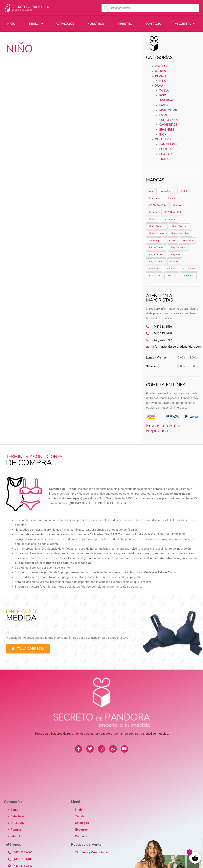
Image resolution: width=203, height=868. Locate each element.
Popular (161, 66)
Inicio (11, 24)
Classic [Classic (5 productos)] (172, 196)
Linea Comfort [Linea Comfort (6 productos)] (157, 224)
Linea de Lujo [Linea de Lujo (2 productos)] (156, 231)
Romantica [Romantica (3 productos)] (155, 274)
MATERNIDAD (168, 109)
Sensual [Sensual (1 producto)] (154, 281)
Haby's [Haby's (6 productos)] (153, 217)
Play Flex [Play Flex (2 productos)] (176, 253)
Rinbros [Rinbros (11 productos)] (171, 267)
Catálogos (65, 24)
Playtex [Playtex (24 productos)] (174, 260)
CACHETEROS (169, 123)
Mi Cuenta (185, 24)
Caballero (163, 137)
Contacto (153, 24)
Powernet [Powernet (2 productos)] (154, 267)
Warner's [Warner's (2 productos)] (171, 281)
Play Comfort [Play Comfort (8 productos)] (156, 253)
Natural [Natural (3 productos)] (171, 239)
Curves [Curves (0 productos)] (153, 210)
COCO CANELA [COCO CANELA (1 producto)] (157, 203)
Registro (125, 24)
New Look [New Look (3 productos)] (188, 239)
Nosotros (96, 24)
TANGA (164, 90)
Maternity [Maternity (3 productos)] (154, 239)
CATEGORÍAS (160, 58)
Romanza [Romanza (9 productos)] (174, 274)
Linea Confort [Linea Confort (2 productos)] (180, 224)
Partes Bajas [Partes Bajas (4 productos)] (156, 246)
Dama (159, 85)
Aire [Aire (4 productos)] (151, 189)
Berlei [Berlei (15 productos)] (183, 189)
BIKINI (163, 133)
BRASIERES (167, 128)
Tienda (36, 24)
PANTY (164, 104)
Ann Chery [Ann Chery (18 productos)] (167, 189)
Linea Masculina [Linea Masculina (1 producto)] (180, 231)
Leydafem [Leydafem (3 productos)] (170, 217)
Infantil (161, 76)
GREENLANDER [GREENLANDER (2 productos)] (173, 210)
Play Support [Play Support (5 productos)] (156, 260)
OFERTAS (161, 71)
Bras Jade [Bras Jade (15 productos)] (155, 196)
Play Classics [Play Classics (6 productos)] (178, 246)
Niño (163, 80)
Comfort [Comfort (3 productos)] (178, 203)
